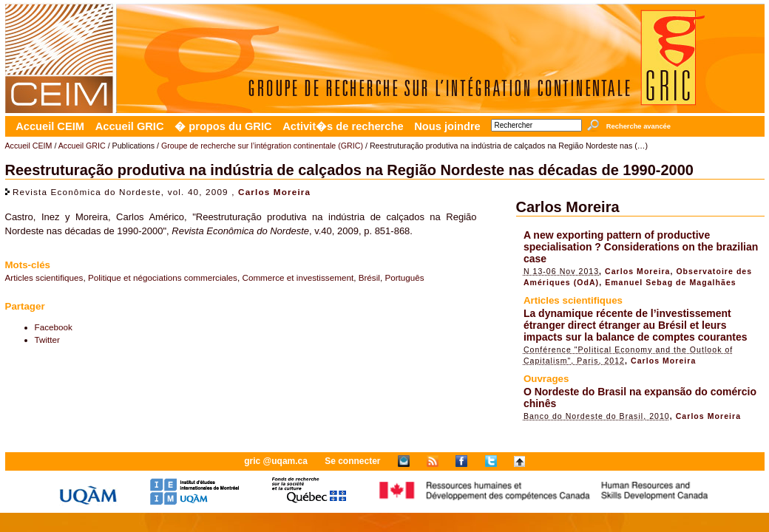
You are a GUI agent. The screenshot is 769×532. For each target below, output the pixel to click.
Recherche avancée (638, 126)
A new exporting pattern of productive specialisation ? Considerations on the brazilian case (641, 247)
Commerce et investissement (298, 277)
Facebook (54, 327)
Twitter (47, 340)
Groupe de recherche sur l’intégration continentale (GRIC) (262, 146)
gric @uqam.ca (276, 461)
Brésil (369, 277)
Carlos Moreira (274, 192)
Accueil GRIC (130, 126)
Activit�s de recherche (343, 126)
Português (404, 277)
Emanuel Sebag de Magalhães (671, 282)
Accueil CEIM (50, 126)
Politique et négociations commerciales (163, 277)
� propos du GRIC (223, 126)
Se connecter (352, 461)
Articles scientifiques (44, 277)
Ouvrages (546, 379)
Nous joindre (447, 126)
